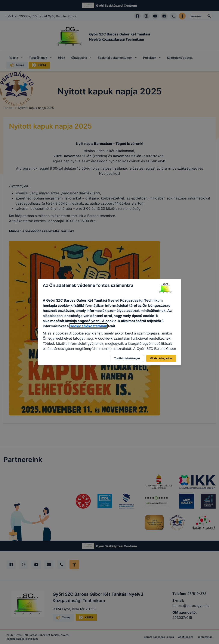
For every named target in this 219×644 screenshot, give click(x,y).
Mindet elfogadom (161, 358)
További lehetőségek (127, 358)
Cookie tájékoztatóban (88, 326)
